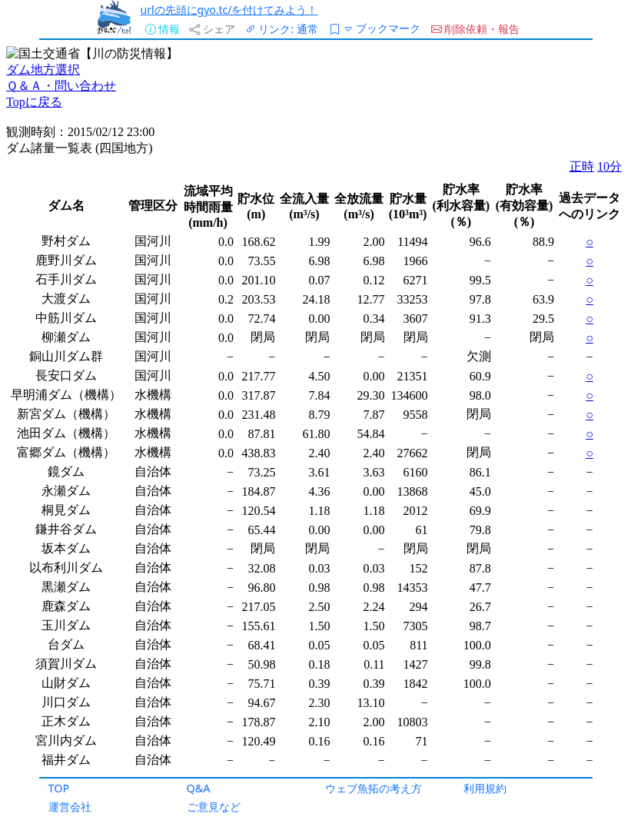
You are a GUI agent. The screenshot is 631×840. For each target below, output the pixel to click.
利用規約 (485, 788)
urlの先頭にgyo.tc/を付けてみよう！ (229, 10)
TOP (59, 788)
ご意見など (214, 807)
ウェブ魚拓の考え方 (374, 788)
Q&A (199, 788)
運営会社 (70, 807)
